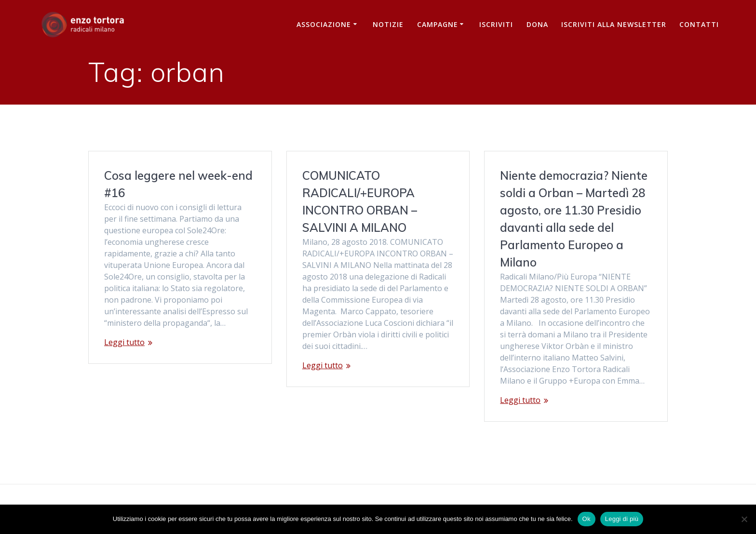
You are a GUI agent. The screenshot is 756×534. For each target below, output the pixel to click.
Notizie (388, 24)
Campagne (438, 24)
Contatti (699, 24)
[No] (744, 519)
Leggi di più (622, 519)
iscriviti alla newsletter (614, 24)
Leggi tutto (124, 342)
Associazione (324, 24)
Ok (587, 519)
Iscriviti (496, 24)
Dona (537, 24)
